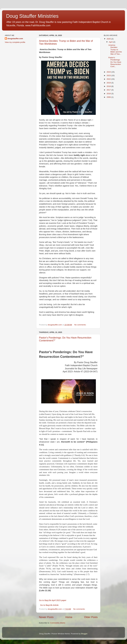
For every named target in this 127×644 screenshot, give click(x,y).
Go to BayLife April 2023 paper (53, 600)
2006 (109, 97)
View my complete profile (15, 42)
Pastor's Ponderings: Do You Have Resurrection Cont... (115, 62)
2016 (109, 94)
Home (69, 617)
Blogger (84, 634)
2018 (109, 86)
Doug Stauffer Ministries (32, 16)
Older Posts (91, 617)
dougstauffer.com (15, 39)
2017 (109, 90)
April (111, 42)
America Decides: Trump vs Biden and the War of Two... (115, 50)
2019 (109, 83)
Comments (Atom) (58, 623)
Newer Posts (46, 617)
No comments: (81, 325)
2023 (109, 75)
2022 (109, 79)
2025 (109, 39)
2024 (109, 72)
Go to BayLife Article (49, 605)
